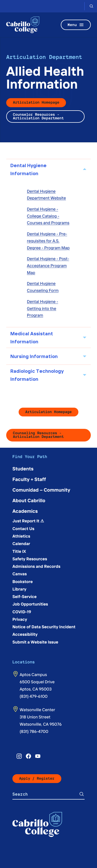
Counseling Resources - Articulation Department (38, 435)
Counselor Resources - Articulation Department (38, 116)
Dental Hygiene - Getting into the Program (43, 308)
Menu (76, 25)
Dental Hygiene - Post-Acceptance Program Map (48, 265)
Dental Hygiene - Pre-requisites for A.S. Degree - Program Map (48, 241)
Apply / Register (37, 778)
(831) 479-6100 (34, 696)
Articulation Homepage (36, 102)
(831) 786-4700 (34, 731)
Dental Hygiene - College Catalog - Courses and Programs (48, 216)
